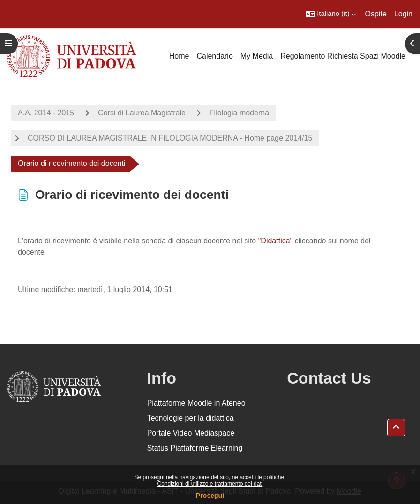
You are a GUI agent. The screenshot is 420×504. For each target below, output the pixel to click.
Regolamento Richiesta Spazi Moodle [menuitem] (343, 56)
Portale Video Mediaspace (191, 433)
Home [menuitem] (179, 56)
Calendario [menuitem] (214, 56)
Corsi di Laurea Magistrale (142, 113)
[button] (330, 14)
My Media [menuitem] (257, 56)
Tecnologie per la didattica (191, 418)
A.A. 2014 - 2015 (46, 113)
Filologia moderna (239, 113)
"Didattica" (276, 241)
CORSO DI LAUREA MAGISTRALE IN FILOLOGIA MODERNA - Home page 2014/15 (170, 138)
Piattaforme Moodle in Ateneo (196, 403)
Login (403, 14)
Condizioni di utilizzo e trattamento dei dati (210, 484)
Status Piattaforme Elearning (195, 448)
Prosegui (210, 496)
